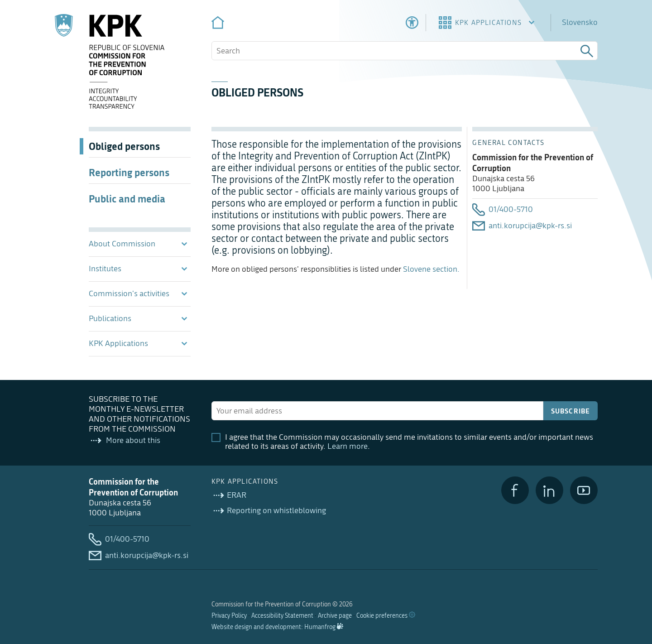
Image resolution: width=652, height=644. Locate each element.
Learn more (348, 446)
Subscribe (571, 411)
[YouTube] (584, 490)
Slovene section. (430, 269)
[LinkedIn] (549, 490)
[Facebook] (515, 490)
